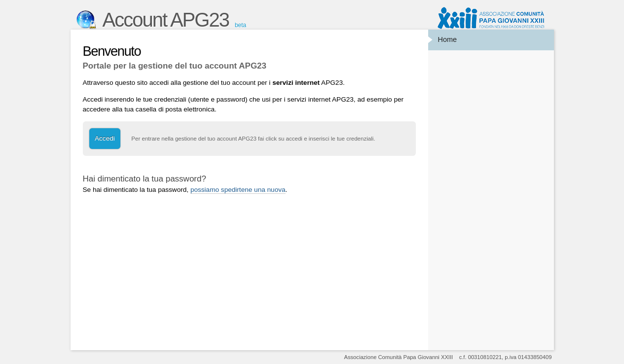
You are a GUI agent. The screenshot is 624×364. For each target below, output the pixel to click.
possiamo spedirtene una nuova (238, 190)
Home (447, 39)
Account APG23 (166, 20)
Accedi (105, 138)
